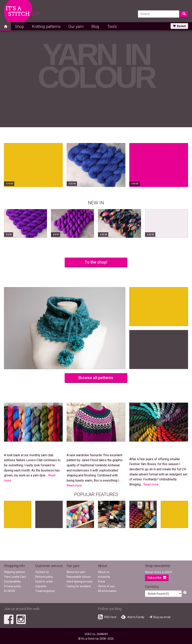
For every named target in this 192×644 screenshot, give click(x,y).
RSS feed (107, 617)
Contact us (42, 572)
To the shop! (96, 262)
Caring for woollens (79, 586)
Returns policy (44, 577)
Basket (179, 26)
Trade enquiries (45, 591)
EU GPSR (10, 591)
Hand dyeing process (80, 581)
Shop (20, 27)
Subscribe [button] (157, 578)
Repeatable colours (79, 577)
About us (104, 572)
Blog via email (160, 617)
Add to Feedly (133, 617)
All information (107, 591)
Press (102, 581)
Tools (112, 27)
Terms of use (106, 586)
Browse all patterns (96, 378)
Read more (74, 485)
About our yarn (76, 572)
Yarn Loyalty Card (15, 577)
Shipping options (14, 572)
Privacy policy (12, 586)
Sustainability (12, 581)
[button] (185, 593)
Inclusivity (104, 577)
